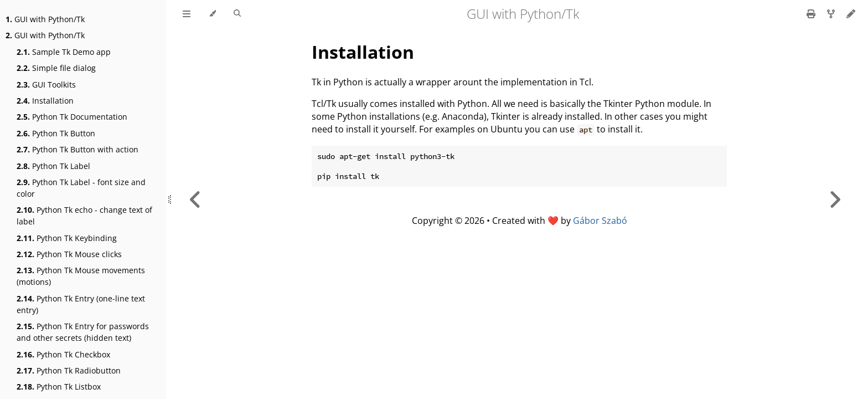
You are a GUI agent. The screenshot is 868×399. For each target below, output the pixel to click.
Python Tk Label (53, 166)
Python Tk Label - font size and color (81, 188)
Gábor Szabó (600, 221)
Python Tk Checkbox (63, 354)
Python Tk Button (56, 133)
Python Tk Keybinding (67, 238)
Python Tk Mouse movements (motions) (81, 276)
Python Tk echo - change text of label (84, 216)
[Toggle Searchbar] (237, 14)
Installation (45, 101)
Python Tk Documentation (72, 117)
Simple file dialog (56, 68)
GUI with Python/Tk (45, 19)
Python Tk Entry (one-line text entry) (81, 304)
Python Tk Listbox (59, 387)
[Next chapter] (835, 199)
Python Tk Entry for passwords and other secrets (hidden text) (83, 332)
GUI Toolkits (46, 85)
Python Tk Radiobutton (69, 370)
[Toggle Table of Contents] (187, 14)
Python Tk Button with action (77, 149)
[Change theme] (212, 14)
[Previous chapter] (195, 199)
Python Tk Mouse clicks (69, 254)
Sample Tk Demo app (64, 52)
